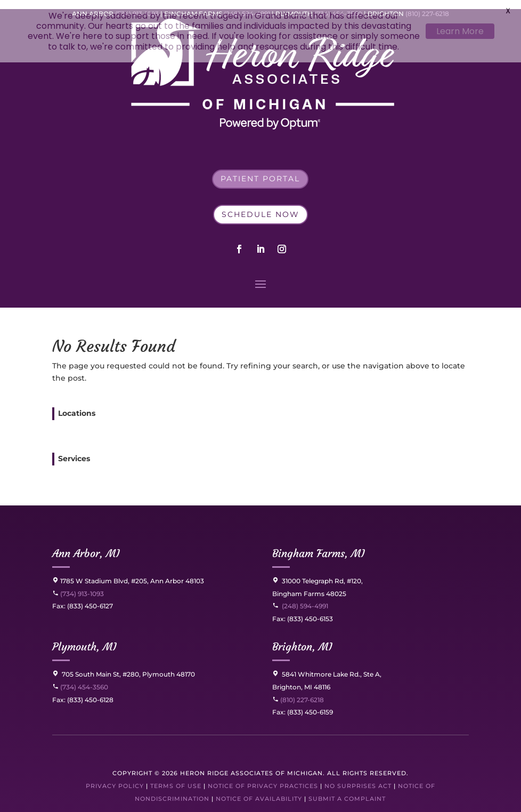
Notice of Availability (260, 790)
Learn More (460, 31)
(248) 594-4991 (305, 598)
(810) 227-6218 (301, 691)
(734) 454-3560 (80, 678)
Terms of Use (176, 777)
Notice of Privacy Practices (263, 777)
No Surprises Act (358, 777)
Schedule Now (260, 206)
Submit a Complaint (347, 790)
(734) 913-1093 (78, 585)
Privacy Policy (115, 777)
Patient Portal (260, 171)
